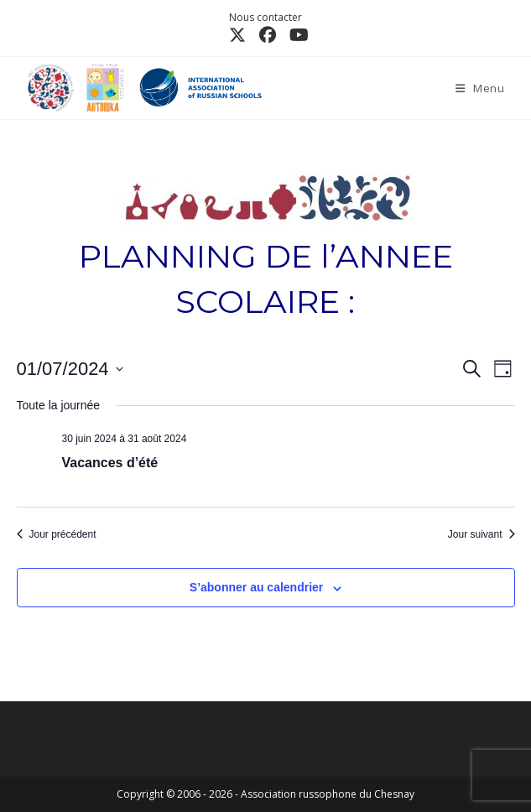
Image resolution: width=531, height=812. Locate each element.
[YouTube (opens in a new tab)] (296, 35)
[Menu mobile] (480, 88)
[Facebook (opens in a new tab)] (268, 35)
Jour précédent (57, 534)
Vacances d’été (110, 463)
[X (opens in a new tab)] (237, 35)
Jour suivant (482, 534)
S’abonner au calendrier (257, 587)
